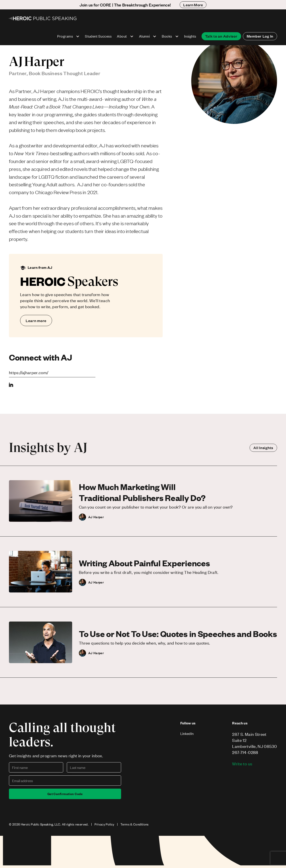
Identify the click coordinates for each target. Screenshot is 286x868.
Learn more (36, 320)
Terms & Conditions (135, 824)
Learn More (193, 5)
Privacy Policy (104, 824)
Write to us (242, 764)
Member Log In (260, 36)
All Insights (263, 448)
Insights (190, 36)
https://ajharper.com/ (29, 372)
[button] (68, 36)
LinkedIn (187, 733)
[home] (43, 18)
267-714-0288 (245, 752)
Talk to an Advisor (221, 36)
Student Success (98, 36)
